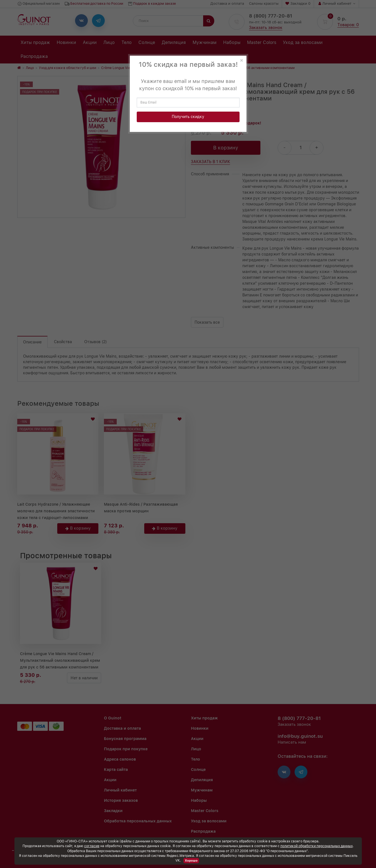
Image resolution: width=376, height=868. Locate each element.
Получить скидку (188, 117)
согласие (92, 846)
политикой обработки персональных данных (317, 846)
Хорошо (191, 861)
